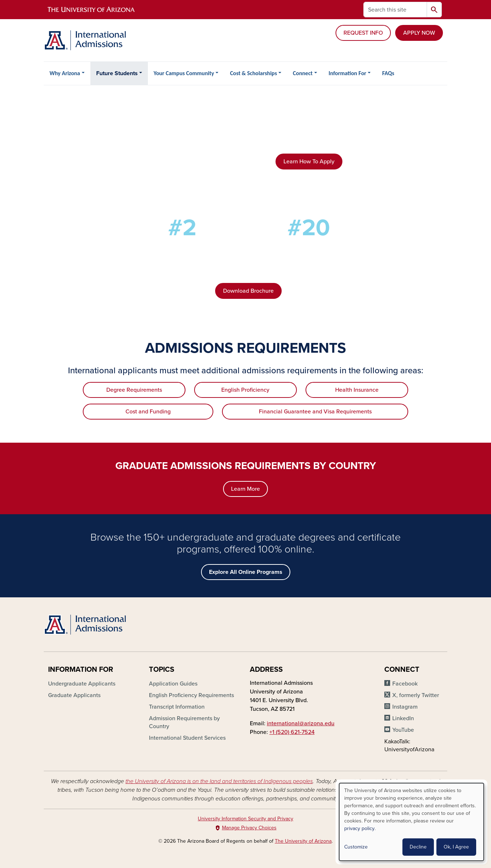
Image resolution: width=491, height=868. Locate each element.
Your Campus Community (184, 73)
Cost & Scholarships (253, 73)
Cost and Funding (148, 412)
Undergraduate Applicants (82, 684)
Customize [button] (356, 847)
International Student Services (187, 738)
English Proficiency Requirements (191, 695)
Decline (418, 847)
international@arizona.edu (301, 723)
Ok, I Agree (456, 847)
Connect (303, 73)
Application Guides (173, 684)
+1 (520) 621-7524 (292, 732)
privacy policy (359, 828)
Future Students (117, 73)
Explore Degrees (309, 192)
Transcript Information (177, 707)
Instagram (405, 707)
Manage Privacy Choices (249, 828)
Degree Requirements (134, 390)
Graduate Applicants (74, 695)
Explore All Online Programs (246, 572)
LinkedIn (403, 718)
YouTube (403, 730)
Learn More (245, 489)
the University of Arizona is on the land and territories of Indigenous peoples (219, 781)
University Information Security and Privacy (245, 819)
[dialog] (411, 822)
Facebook (405, 684)
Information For (347, 73)
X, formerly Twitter (416, 695)
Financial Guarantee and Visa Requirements (315, 412)
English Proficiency (245, 390)
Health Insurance (357, 390)
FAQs (388, 73)
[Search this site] (395, 10)
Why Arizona (65, 73)
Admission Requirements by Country (184, 722)
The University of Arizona (303, 841)
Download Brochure (248, 291)
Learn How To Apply (309, 162)
